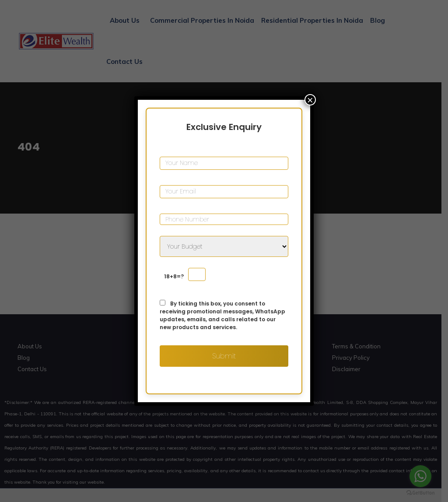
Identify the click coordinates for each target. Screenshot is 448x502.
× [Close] (310, 100)
